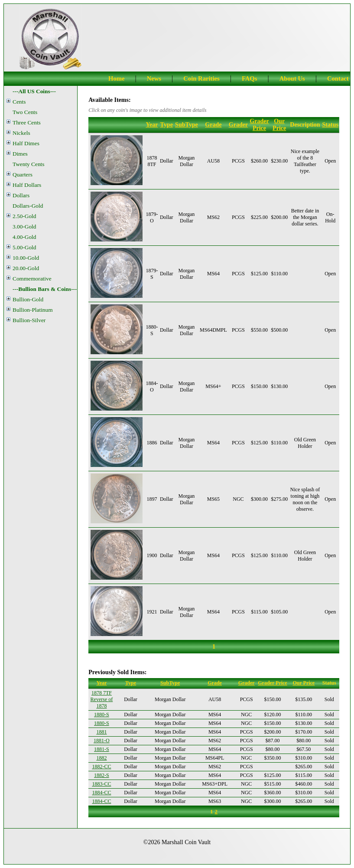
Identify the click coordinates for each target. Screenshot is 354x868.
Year (152, 125)
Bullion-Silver (29, 320)
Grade (213, 125)
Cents (19, 102)
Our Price (279, 125)
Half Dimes (26, 143)
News (154, 78)
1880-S (102, 715)
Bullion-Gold (28, 299)
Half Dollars (27, 185)
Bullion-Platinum (33, 310)
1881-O (102, 741)
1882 (101, 758)
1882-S (102, 775)
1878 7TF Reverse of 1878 (102, 699)
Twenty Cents (28, 164)
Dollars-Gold (28, 206)
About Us (292, 78)
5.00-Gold (24, 247)
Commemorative (32, 279)
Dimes (20, 154)
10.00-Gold (26, 258)
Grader (238, 125)
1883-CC (101, 784)
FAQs (250, 78)
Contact (338, 78)
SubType (187, 125)
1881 (101, 732)
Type (167, 125)
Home (116, 78)
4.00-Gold (24, 237)
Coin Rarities (201, 78)
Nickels (21, 133)
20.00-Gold (26, 268)
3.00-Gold (24, 227)
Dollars (21, 195)
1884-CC (101, 793)
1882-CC (101, 767)
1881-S (102, 749)
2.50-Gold (24, 216)
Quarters (23, 175)
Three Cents (27, 122)
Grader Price (259, 125)
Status (330, 125)
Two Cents (25, 112)
